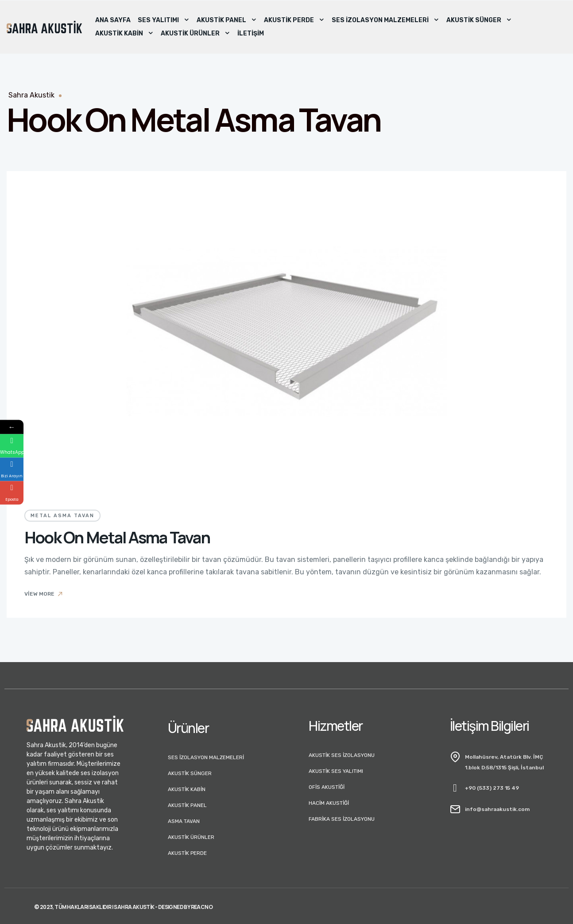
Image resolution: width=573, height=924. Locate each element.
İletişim (251, 33)
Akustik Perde (294, 20)
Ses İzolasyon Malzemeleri (385, 20)
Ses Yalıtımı (164, 20)
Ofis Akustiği (327, 787)
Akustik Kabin (124, 34)
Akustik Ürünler (196, 34)
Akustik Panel (227, 20)
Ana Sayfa (113, 20)
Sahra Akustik (31, 95)
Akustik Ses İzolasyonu (342, 755)
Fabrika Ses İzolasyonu (342, 819)
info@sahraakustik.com (497, 809)
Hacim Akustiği (329, 803)
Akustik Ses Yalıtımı (336, 771)
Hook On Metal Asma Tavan (117, 537)
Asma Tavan (184, 821)
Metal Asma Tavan (62, 516)
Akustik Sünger (479, 20)
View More (44, 594)
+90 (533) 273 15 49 (492, 788)
